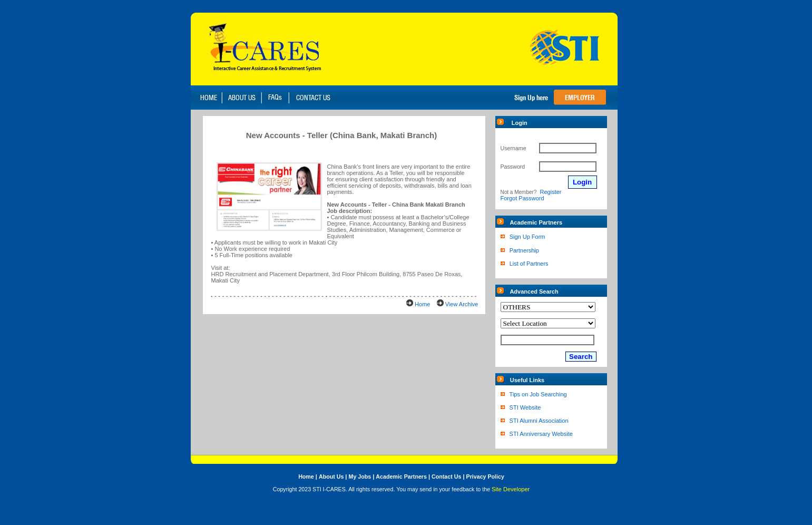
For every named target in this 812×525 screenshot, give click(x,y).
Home (422, 304)
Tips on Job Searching (538, 394)
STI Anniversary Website (541, 434)
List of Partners (529, 264)
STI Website (525, 407)
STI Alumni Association (539, 421)
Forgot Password (522, 198)
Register (551, 192)
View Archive (462, 304)
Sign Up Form (527, 237)
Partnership (524, 250)
